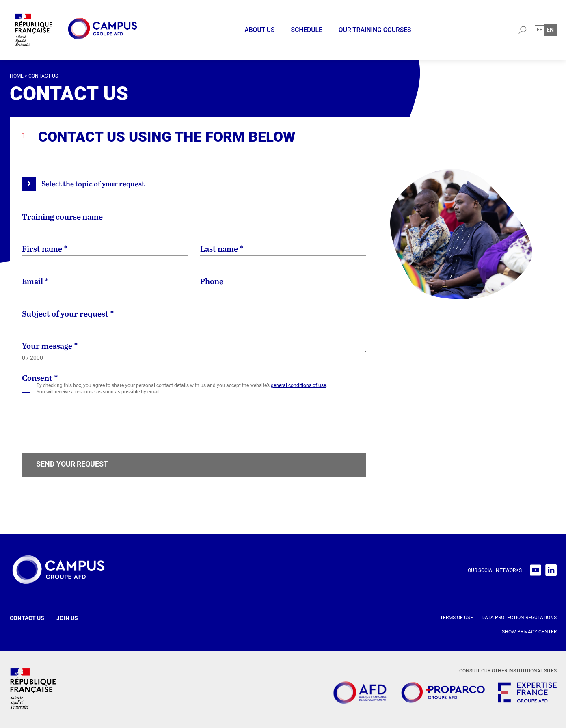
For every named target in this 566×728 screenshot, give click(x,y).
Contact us (27, 618)
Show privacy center (529, 632)
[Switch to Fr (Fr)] (540, 30)
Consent (40, 378)
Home (17, 76)
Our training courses (375, 30)
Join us (67, 618)
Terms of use (457, 618)
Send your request (72, 464)
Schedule (306, 30)
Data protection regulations (519, 618)
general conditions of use (298, 385)
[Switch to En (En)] (550, 30)
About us (259, 30)
